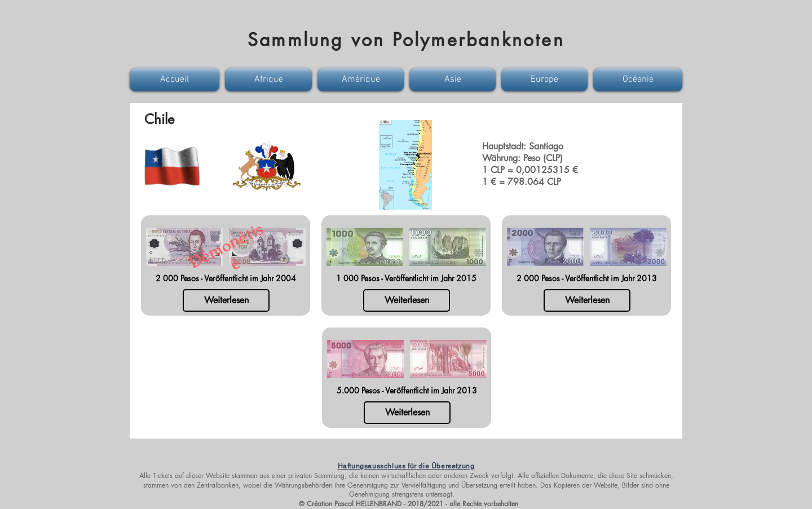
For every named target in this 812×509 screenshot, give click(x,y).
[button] (176, 80)
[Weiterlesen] (226, 300)
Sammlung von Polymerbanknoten (406, 40)
